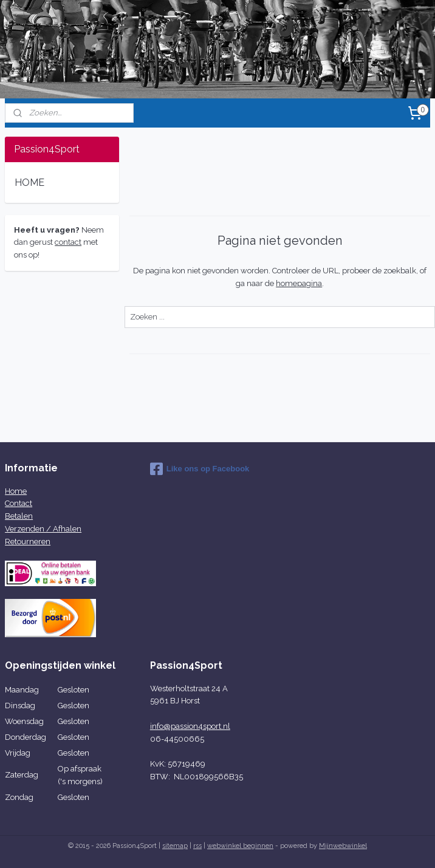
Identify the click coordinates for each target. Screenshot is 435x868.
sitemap (175, 846)
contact (68, 242)
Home (16, 491)
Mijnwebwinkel (343, 846)
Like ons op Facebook (200, 469)
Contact (19, 503)
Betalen (19, 516)
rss (197, 846)
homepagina (299, 283)
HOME (29, 183)
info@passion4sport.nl (190, 726)
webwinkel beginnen (240, 846)
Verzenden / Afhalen (43, 529)
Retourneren (28, 542)
